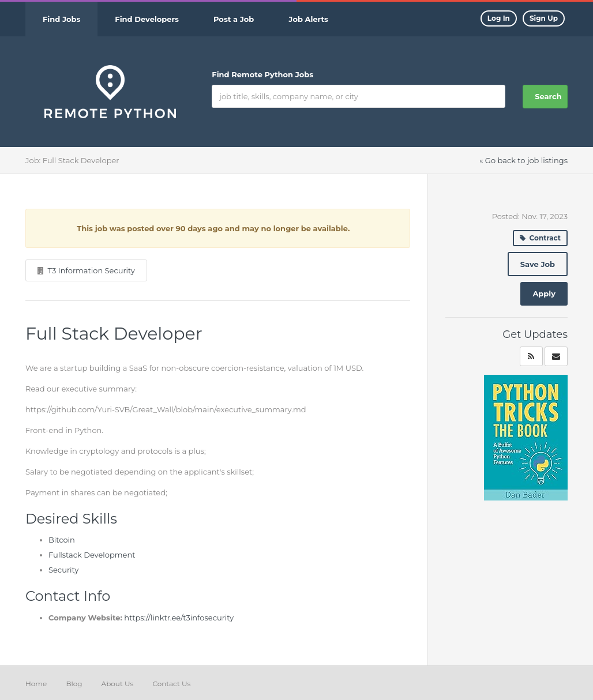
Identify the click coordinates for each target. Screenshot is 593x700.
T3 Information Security (91, 270)
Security (63, 570)
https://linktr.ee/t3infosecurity (179, 618)
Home (36, 684)
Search (548, 96)
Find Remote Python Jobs (262, 74)
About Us (118, 684)
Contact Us (171, 684)
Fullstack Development (92, 555)
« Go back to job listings (523, 160)
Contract (540, 238)
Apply (544, 293)
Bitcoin (62, 540)
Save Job (538, 264)
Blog (74, 684)
